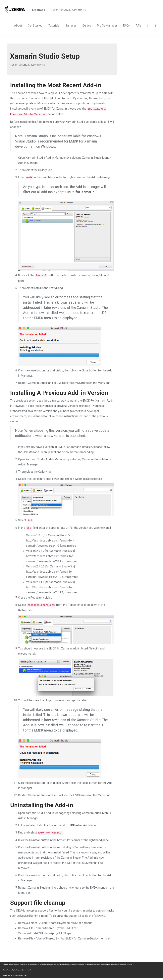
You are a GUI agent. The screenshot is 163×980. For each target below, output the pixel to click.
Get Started (35, 26)
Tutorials (54, 26)
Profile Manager (107, 26)
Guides (87, 26)
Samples (71, 26)
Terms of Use (12, 975)
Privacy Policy (23, 975)
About (18, 26)
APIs (139, 26)
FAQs (126, 26)
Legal (5, 975)
